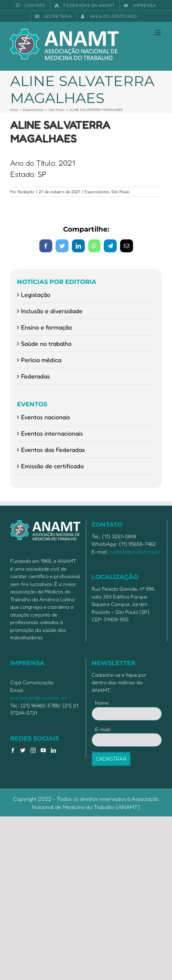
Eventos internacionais (52, 433)
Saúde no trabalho (46, 343)
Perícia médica (41, 360)
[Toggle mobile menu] (158, 32)
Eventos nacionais (45, 417)
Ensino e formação (46, 327)
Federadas (35, 376)
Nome (102, 703)
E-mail (104, 729)
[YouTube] (43, 750)
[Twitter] (23, 750)
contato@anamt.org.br (135, 552)
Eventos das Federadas (53, 450)
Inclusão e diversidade (52, 311)
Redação (26, 192)
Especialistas (97, 192)
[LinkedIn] (53, 750)
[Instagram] (33, 750)
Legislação (36, 294)
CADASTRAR (111, 759)
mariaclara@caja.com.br (39, 698)
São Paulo (120, 192)
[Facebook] (13, 750)
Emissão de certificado (52, 466)
